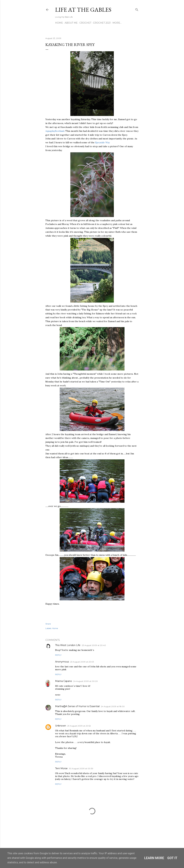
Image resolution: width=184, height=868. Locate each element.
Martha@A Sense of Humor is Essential (77, 706)
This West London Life (68, 645)
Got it (172, 858)
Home (59, 23)
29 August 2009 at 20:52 (79, 726)
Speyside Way (102, 142)
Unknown (61, 726)
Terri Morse (61, 768)
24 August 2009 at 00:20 (86, 681)
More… (117, 23)
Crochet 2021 (102, 23)
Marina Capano (64, 681)
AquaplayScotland (55, 131)
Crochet (85, 23)
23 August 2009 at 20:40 (94, 645)
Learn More (154, 858)
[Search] (137, 9)
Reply (58, 655)
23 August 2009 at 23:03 (82, 662)
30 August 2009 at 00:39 (81, 768)
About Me (71, 23)
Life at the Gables (83, 10)
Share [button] (48, 624)
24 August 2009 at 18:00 (113, 706)
